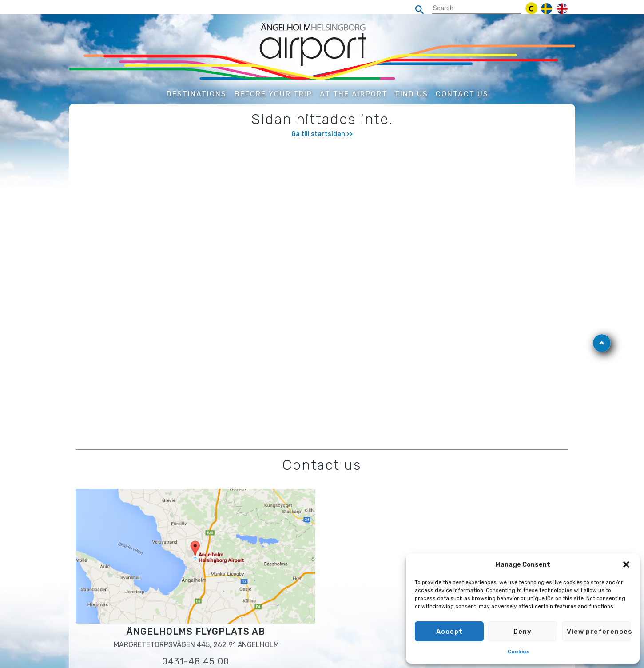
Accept (449, 632)
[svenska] (547, 9)
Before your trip (273, 94)
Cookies (519, 652)
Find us (412, 94)
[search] (422, 10)
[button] (626, 564)
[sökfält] (477, 9)
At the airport (354, 94)
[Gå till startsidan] (322, 51)
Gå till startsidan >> (322, 134)
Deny (523, 632)
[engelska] (562, 9)
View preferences (599, 632)
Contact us (462, 94)
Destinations (197, 94)
